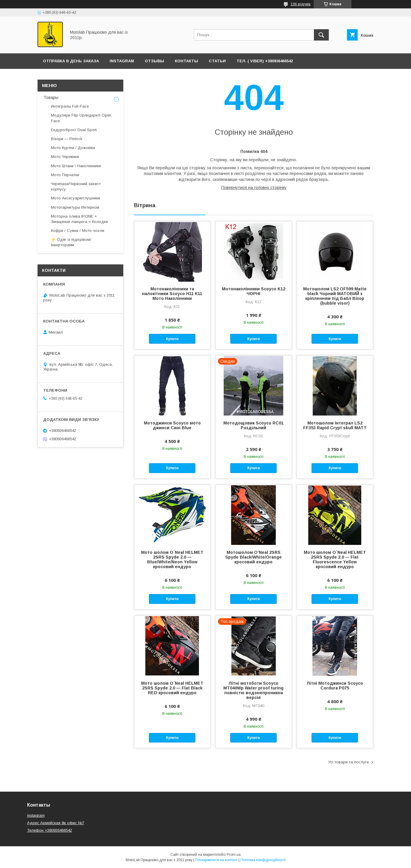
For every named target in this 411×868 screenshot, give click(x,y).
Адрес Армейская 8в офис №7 (56, 823)
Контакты (186, 61)
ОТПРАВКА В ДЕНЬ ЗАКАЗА (71, 61)
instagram (36, 815)
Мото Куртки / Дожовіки (73, 148)
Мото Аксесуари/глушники (75, 198)
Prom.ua (234, 855)
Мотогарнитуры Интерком (75, 207)
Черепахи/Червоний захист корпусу (76, 186)
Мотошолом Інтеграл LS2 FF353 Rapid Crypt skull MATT (335, 425)
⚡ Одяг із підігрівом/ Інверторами (71, 242)
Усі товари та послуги (348, 762)
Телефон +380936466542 (50, 830)
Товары (51, 97)
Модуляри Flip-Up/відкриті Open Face (81, 118)
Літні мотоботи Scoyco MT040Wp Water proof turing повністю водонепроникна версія (253, 690)
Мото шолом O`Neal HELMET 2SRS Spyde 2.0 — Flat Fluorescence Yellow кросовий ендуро (335, 559)
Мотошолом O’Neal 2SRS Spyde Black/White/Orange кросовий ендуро (253, 557)
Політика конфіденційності (263, 860)
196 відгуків (301, 4)
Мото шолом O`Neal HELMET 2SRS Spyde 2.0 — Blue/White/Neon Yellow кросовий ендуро (172, 559)
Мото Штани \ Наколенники (76, 166)
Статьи (217, 61)
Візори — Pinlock (67, 139)
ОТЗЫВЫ (154, 61)
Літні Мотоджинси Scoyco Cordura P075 (335, 686)
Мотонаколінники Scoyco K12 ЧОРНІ (254, 291)
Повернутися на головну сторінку (254, 187)
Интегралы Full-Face (70, 106)
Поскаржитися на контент (216, 860)
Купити (172, 339)
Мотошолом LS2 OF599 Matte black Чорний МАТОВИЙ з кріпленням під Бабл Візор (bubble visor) (335, 296)
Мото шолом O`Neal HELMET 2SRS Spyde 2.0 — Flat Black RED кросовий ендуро (172, 688)
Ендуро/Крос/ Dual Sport (74, 130)
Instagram (122, 61)
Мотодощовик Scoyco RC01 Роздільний (253, 425)
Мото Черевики (65, 157)
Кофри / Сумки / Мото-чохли (78, 231)
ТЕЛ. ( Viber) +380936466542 (265, 61)
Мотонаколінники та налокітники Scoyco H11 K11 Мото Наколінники (172, 294)
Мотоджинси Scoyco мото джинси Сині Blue (172, 425)
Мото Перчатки (65, 175)
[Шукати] (321, 35)
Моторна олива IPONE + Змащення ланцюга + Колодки (79, 219)
